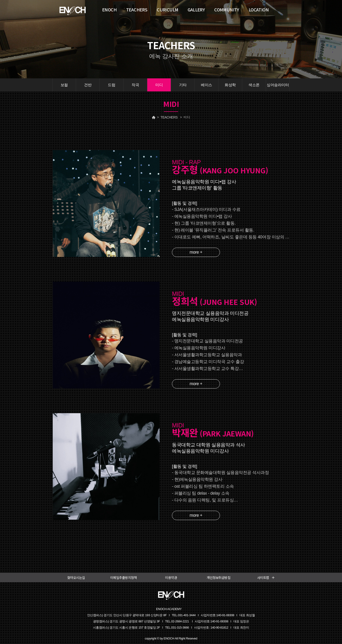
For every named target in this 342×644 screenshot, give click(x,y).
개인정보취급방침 (218, 578)
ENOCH (109, 9)
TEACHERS (169, 117)
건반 (88, 85)
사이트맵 (266, 578)
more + (196, 252)
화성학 (230, 85)
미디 (159, 85)
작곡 (135, 85)
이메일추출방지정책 (124, 578)
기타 (183, 85)
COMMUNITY (227, 9)
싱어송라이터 (278, 85)
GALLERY (196, 9)
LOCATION (259, 9)
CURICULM (167, 9)
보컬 (64, 85)
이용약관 (171, 578)
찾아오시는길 (76, 578)
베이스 (207, 85)
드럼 (112, 85)
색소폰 (254, 85)
